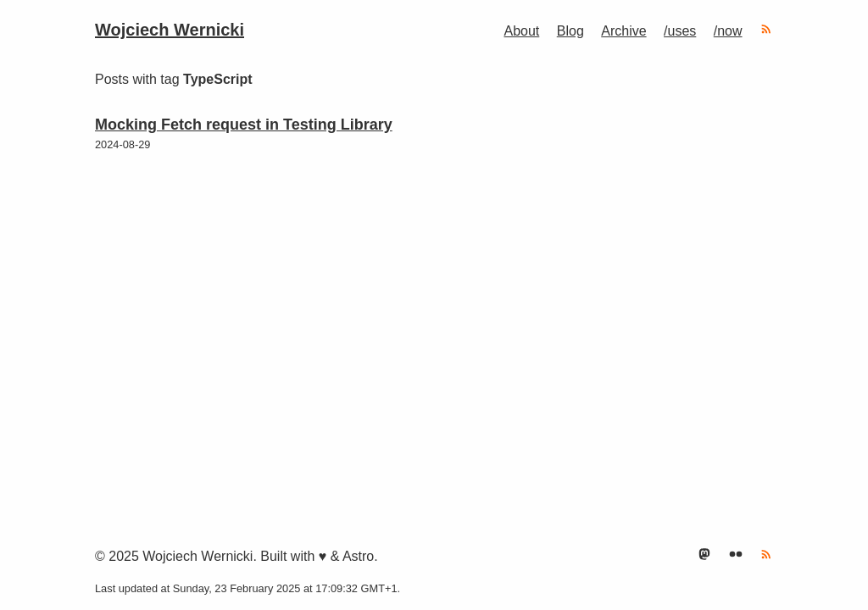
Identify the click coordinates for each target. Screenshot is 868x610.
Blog (570, 31)
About (521, 31)
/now (728, 31)
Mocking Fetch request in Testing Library (244, 125)
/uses (680, 31)
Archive (623, 31)
